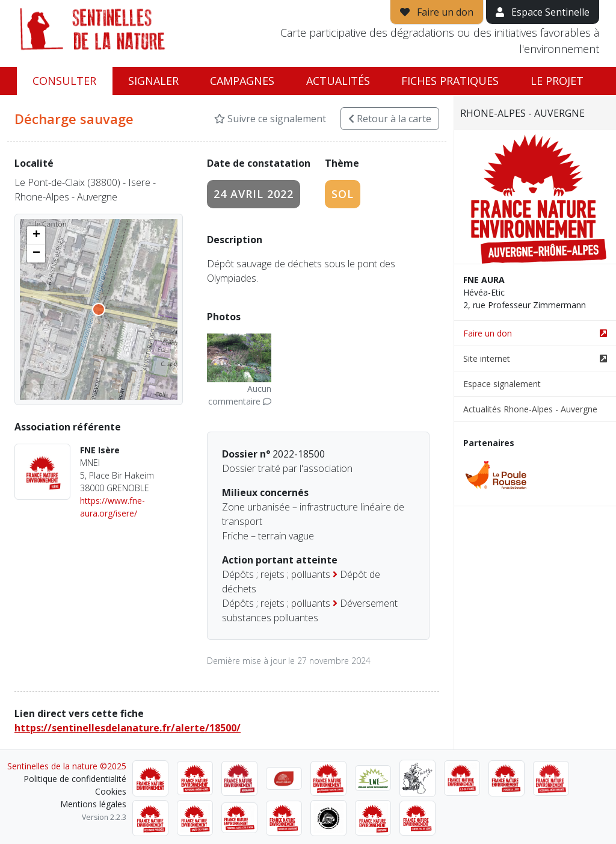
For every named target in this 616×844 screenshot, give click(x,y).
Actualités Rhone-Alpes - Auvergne (530, 409)
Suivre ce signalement (270, 119)
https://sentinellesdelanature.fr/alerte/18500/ (128, 728)
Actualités (338, 81)
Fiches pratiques (450, 81)
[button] (36, 235)
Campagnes (242, 81)
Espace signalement (502, 384)
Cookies (111, 791)
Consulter (64, 81)
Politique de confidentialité (75, 779)
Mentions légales (93, 804)
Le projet (557, 81)
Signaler (153, 81)
